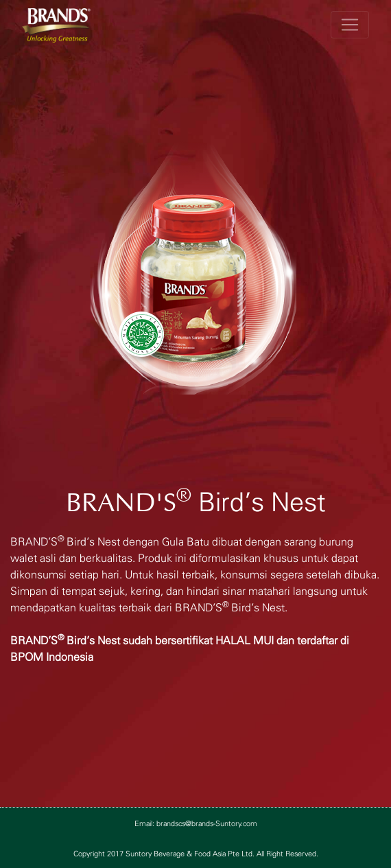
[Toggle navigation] (350, 25)
